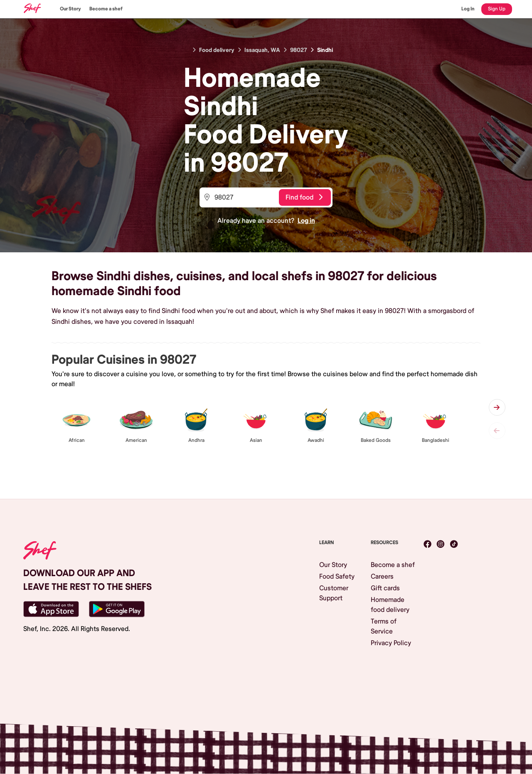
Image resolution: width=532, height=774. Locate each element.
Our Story (70, 9)
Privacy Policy (391, 643)
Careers (382, 577)
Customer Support (334, 593)
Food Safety (337, 577)
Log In (468, 9)
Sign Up (497, 9)
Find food (304, 197)
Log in (306, 221)
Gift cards (385, 588)
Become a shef (106, 9)
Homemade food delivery (390, 605)
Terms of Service (384, 626)
